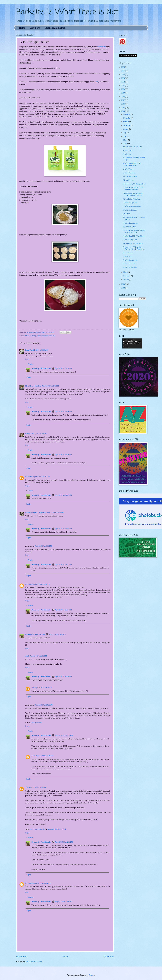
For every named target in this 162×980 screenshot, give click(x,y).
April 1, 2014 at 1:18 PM (50, 386)
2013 (123, 284)
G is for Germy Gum (130, 240)
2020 (123, 89)
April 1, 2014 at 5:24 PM (63, 610)
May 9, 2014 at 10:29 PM (64, 902)
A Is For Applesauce (130, 267)
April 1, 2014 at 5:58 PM (38, 656)
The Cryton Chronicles (37, 829)
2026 (123, 67)
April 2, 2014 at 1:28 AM (43, 688)
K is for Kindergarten (130, 223)
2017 (123, 100)
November (127, 118)
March (126, 272)
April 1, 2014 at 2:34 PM (39, 434)
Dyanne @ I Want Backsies (41, 369)
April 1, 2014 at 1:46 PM (63, 412)
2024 (123, 75)
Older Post (109, 956)
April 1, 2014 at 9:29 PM (63, 677)
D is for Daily (128, 256)
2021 (123, 86)
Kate (33, 756)
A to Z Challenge (31, 336)
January (126, 280)
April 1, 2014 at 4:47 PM (63, 495)
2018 (123, 97)
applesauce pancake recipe (46, 336)
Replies (30, 364)
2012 (123, 288)
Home (22, 28)
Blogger (91, 975)
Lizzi (96, 82)
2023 (123, 78)
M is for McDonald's (130, 210)
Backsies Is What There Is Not (67, 12)
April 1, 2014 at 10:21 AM (39, 350)
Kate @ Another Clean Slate (36, 513)
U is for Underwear (129, 173)
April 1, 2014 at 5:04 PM (63, 529)
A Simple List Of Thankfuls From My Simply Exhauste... (134, 248)
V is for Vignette (129, 169)
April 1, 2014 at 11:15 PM (45, 756)
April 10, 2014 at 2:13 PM (64, 842)
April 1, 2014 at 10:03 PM (44, 705)
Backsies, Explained (55, 28)
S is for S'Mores (128, 180)
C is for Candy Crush (130, 260)
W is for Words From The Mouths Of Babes (132, 165)
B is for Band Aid (129, 264)
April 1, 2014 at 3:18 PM (55, 513)
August (126, 129)
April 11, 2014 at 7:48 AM (42, 883)
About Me (35, 28)
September (127, 125)
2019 (123, 93)
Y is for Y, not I (128, 150)
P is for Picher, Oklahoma (132, 199)
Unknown (29, 477)
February (127, 276)
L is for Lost (127, 214)
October (126, 122)
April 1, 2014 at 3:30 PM (43, 546)
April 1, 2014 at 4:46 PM (63, 455)
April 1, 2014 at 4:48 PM (57, 634)
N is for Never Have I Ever (132, 206)
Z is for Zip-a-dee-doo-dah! (132, 147)
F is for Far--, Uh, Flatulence (133, 243)
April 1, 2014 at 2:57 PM (42, 477)
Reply (27, 359)
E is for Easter (128, 253)
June (125, 136)
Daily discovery (36, 723)
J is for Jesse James (129, 227)
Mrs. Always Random (33, 386)
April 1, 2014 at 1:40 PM (63, 369)
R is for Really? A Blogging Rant (134, 184)
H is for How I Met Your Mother (134, 236)
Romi (27, 350)
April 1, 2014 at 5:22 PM (63, 565)
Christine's (101, 47)
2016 (123, 104)
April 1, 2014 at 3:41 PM (42, 584)
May (125, 140)
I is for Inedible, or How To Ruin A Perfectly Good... (134, 231)
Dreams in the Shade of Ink (57, 829)
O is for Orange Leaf (130, 203)
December (127, 114)
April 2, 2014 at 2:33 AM (37, 788)
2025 (123, 71)
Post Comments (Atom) (34, 962)
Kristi (27, 434)
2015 (123, 108)
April (125, 144)
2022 (123, 82)
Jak (33, 688)
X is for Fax (127, 154)
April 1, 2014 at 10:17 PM (64, 735)
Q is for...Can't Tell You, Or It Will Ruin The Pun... (133, 189)
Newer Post (22, 956)
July (125, 133)
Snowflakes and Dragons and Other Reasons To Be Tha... (133, 194)
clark (27, 656)
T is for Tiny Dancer (130, 177)
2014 (123, 111)
